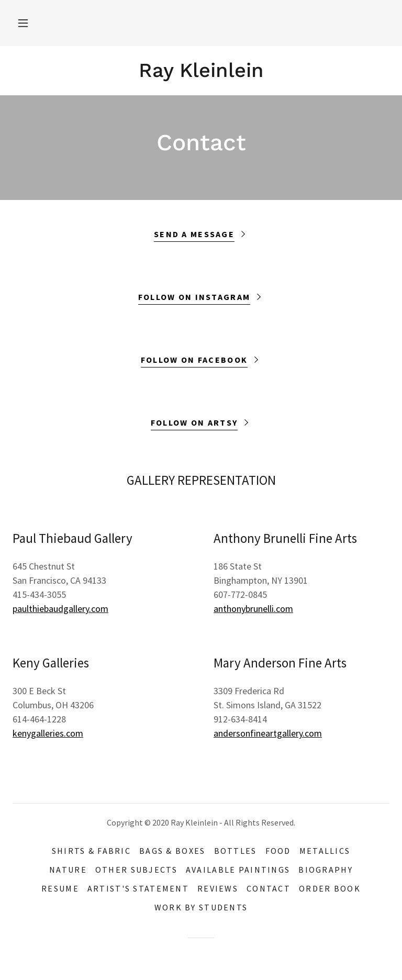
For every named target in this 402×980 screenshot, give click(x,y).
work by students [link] (201, 907)
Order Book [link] (330, 888)
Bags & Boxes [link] (172, 851)
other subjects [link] (136, 870)
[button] (23, 23)
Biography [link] (326, 870)
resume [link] (60, 888)
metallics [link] (325, 851)
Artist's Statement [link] (138, 888)
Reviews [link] (218, 888)
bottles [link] (236, 851)
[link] (201, 74)
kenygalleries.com (48, 733)
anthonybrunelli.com (253, 609)
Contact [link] (269, 888)
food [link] (278, 851)
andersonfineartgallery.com (268, 733)
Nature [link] (68, 870)
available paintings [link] (238, 870)
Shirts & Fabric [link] (91, 851)
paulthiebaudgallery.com (60, 609)
